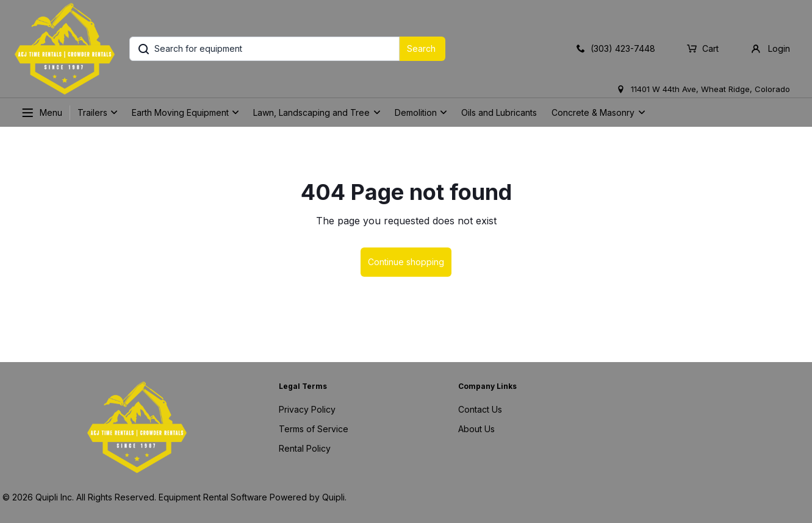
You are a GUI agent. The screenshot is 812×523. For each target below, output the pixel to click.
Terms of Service (314, 429)
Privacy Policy (307, 409)
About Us (476, 429)
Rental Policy (305, 448)
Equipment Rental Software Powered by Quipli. (253, 497)
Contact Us (480, 409)
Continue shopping (406, 262)
